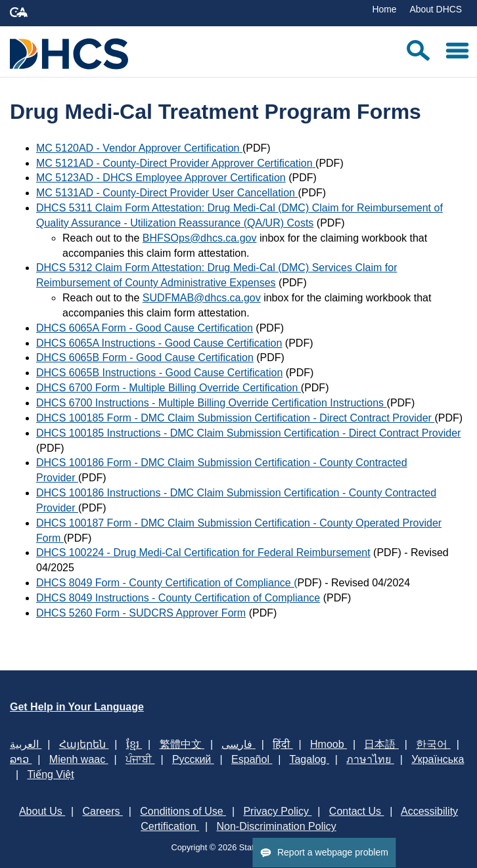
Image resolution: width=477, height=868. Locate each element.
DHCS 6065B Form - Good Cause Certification (145, 358)
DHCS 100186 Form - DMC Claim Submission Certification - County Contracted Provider (222, 470)
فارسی (238, 744)
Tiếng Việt (50, 774)
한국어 (433, 744)
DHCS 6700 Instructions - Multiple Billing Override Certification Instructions (212, 403)
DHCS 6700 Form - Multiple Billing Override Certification (169, 388)
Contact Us (357, 811)
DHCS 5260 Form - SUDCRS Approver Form (141, 613)
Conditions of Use (183, 811)
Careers (103, 811)
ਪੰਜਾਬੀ (140, 759)
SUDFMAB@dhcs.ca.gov (202, 298)
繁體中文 (182, 744)
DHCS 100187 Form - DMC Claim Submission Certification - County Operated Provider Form (239, 531)
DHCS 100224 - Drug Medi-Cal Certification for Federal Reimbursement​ (203, 553)
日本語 (381, 744)
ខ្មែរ (134, 744)
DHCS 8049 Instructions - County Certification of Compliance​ (178, 598)
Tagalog (309, 759)
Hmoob (329, 744)
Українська (438, 759)
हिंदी (283, 744)
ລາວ (21, 759)
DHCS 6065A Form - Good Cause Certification (145, 328)
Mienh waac (79, 759)
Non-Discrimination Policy (277, 826)
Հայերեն (84, 744)
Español (252, 759)
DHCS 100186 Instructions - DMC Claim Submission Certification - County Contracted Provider (236, 500)
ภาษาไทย (370, 759)
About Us (42, 811)
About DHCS (436, 9)
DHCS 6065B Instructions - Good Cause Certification (159, 373)
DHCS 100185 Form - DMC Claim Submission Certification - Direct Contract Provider (235, 418)
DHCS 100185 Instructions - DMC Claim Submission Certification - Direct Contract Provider (248, 433)
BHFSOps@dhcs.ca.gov (200, 238)
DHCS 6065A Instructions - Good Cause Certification (159, 343)
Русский (193, 759)
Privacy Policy (277, 811)
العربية (26, 744)
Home (384, 9)
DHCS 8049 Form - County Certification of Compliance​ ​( (167, 583)
